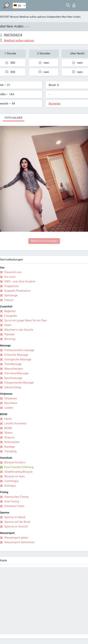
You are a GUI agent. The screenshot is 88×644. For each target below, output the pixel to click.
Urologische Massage (18, 359)
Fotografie (11, 316)
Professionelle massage (19, 350)
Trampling (10, 451)
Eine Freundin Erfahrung (19, 467)
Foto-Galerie (14, 118)
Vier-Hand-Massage (16, 373)
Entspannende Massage (19, 383)
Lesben (9, 408)
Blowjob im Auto (15, 476)
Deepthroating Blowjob (18, 472)
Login (74, 5)
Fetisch (9, 300)
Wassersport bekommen (19, 542)
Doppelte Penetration (17, 291)
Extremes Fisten (14, 506)
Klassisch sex (13, 272)
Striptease (11, 398)
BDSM (8, 428)
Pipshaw (9, 334)
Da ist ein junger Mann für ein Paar (25, 320)
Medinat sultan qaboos (33, 17)
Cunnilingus (11, 481)
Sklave (8, 433)
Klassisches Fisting (16, 497)
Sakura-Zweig (13, 387)
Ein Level (10, 277)
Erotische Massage (16, 355)
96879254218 (13, 35)
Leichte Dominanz (15, 423)
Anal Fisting (12, 501)
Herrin (8, 419)
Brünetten (55, 104)
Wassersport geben (16, 538)
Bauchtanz (11, 403)
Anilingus (10, 486)
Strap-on (9, 437)
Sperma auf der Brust (17, 522)
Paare (8, 325)
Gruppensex (11, 286)
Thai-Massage (13, 364)
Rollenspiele (12, 442)
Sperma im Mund (15, 517)
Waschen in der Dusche (19, 330)
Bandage (10, 447)
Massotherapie (14, 369)
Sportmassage (13, 378)
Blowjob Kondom (15, 462)
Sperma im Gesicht (16, 526)
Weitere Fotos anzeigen (44, 241)
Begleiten (10, 311)
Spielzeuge (11, 295)
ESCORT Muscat (9, 17)
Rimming (10, 339)
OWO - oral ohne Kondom (20, 281)
